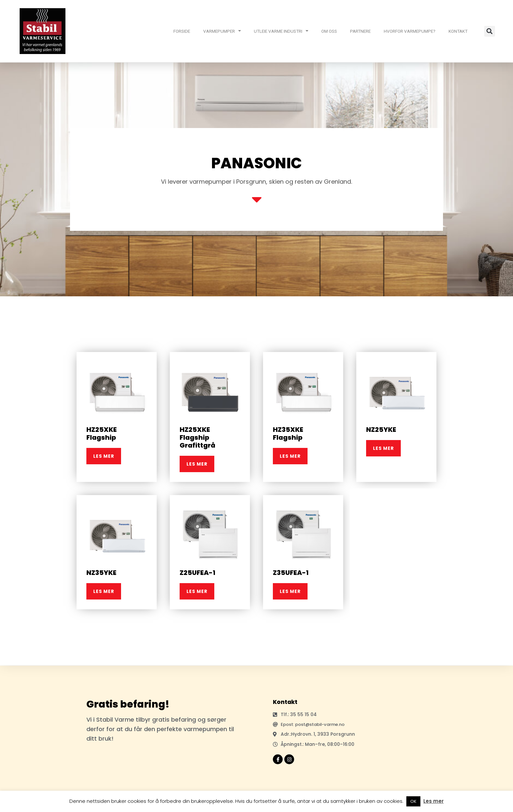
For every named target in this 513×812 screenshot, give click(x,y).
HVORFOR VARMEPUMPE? (410, 31)
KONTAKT (458, 31)
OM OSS (329, 31)
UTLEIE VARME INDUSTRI (281, 31)
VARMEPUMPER (222, 31)
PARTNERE (360, 31)
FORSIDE (182, 31)
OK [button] (413, 801)
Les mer (433, 801)
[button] (490, 31)
